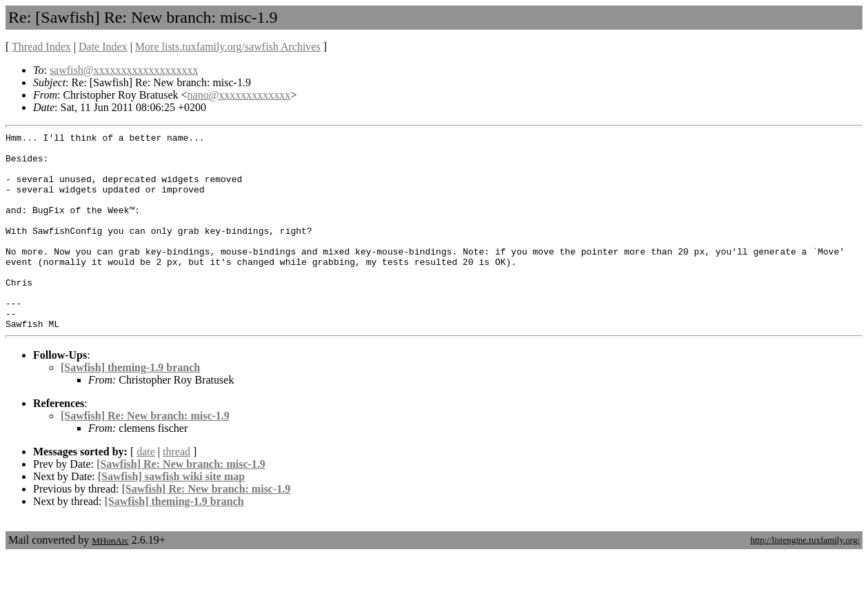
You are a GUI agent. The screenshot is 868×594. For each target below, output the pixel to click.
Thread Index (41, 47)
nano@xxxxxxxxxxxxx (239, 95)
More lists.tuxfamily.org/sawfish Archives (228, 47)
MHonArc (110, 580)
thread (176, 491)
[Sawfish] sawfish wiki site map (171, 516)
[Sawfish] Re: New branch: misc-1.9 (145, 455)
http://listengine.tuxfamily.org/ (805, 579)
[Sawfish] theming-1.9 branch (130, 407)
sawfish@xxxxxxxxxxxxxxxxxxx (124, 70)
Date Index (103, 47)
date (146, 491)
